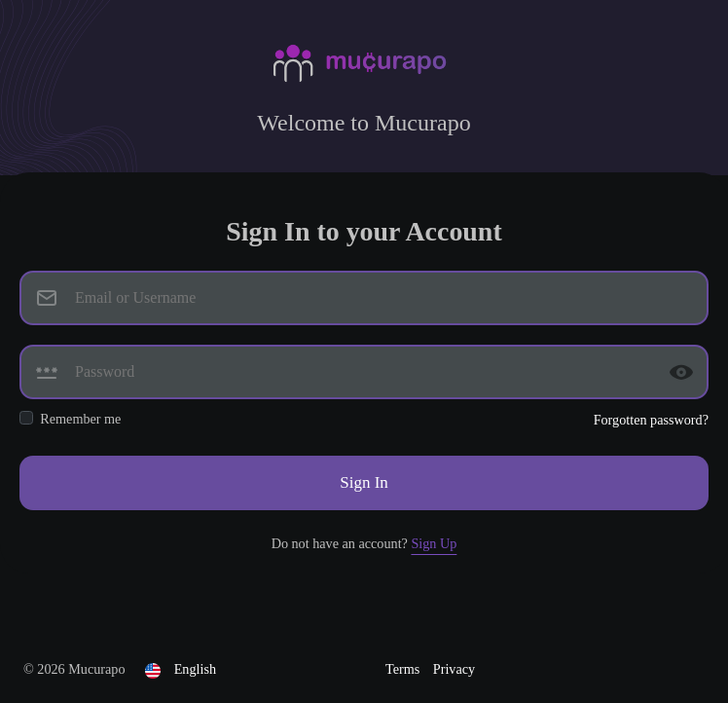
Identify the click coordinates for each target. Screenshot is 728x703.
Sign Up (434, 543)
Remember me (80, 419)
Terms (404, 669)
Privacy (454, 669)
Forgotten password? (651, 420)
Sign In (364, 482)
